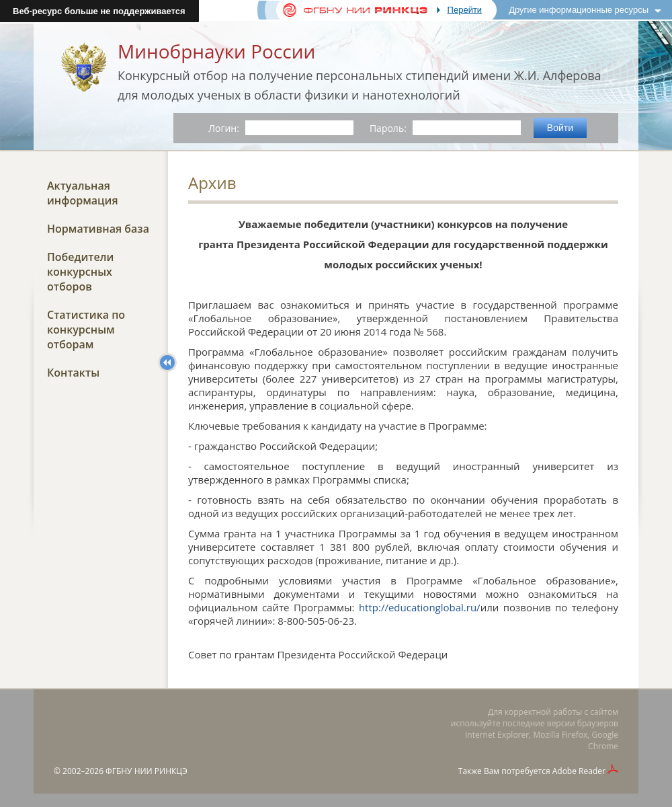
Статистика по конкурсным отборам (86, 330)
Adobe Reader (579, 771)
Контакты (73, 373)
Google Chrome (603, 740)
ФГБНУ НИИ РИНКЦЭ (146, 771)
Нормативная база (98, 229)
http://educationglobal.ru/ (420, 607)
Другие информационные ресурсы (579, 10)
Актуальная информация (83, 193)
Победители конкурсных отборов (80, 272)
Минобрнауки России (216, 51)
